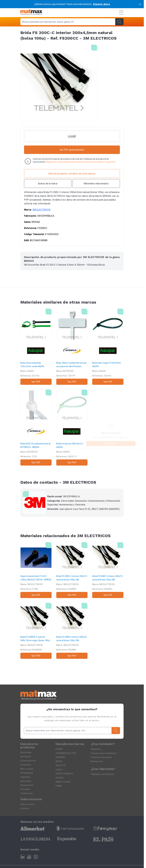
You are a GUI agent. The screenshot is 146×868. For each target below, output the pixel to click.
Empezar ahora (101, 4)
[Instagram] (36, 857)
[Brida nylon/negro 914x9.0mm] (108, 347)
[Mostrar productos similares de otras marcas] (72, 174)
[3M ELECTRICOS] (34, 503)
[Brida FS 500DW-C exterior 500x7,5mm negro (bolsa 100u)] (36, 631)
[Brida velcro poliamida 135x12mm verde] (36, 347)
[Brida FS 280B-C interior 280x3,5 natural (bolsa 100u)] (72, 631)
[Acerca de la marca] (48, 183)
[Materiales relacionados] (96, 183)
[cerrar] (140, 4)
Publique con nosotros (102, 774)
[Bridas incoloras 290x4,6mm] (72, 427)
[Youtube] (29, 857)
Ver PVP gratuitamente (72, 150)
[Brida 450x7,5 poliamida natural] (36, 427)
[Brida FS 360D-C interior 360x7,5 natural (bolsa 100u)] (108, 570)
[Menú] (121, 13)
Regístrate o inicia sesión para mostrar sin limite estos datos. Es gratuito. (81, 162)
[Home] (31, 13)
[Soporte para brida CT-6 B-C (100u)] (36, 570)
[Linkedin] (23, 857)
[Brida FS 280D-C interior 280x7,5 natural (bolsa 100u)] (72, 570)
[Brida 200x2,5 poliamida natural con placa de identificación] (72, 347)
